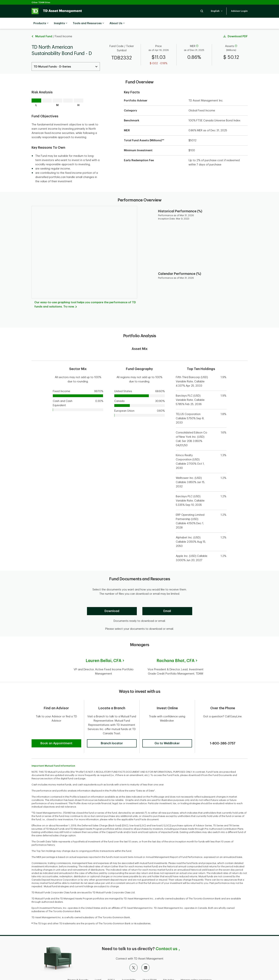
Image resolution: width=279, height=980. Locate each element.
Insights (61, 23)
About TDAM (149, 968)
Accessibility (129, 968)
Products (41, 23)
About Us (117, 23)
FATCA (111, 968)
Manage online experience (196, 968)
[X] (133, 956)
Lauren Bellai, (103, 651)
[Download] (112, 602)
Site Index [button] (169, 968)
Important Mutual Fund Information (53, 754)
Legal (98, 968)
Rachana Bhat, (176, 651)
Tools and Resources (88, 23)
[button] (202, 11)
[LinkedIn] (146, 956)
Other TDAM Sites (41, 2)
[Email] (167, 602)
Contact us (166, 937)
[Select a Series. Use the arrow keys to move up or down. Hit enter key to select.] (66, 57)
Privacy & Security (78, 968)
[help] (197, 37)
